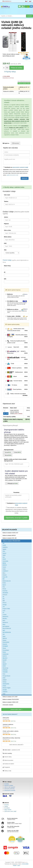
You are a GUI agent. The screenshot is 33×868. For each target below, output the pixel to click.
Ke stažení (7, 808)
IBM (4, 601)
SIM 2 (4, 662)
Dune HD (5, 577)
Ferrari (4, 589)
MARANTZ (5, 617)
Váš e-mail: (7, 195)
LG (3, 613)
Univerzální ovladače (8, 705)
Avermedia (5, 561)
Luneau (5, 615)
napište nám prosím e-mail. (12, 175)
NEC (4, 630)
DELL (4, 573)
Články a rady (7, 771)
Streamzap (5, 668)
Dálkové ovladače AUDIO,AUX (10, 533)
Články (6, 806)
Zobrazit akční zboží (16, 709)
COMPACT (5, 571)
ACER (4, 545)
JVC (4, 607)
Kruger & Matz (6, 609)
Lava (4, 611)
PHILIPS (5, 644)
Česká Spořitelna (16, 389)
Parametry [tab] (16, 143)
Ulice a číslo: (8, 230)
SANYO (5, 656)
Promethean (6, 650)
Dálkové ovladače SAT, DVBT (10, 697)
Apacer (4, 553)
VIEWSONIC (6, 684)
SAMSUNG (6, 654)
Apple (4, 555)
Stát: (5, 250)
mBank (16, 377)
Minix (4, 624)
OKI (4, 634)
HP (3, 597)
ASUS (4, 559)
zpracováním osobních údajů (20, 167)
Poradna (6, 805)
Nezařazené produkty (10, 790)
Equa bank (16, 347)
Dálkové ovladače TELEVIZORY (11, 699)
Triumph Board (6, 676)
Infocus (4, 603)
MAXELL (5, 618)
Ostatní (4, 640)
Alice (4, 551)
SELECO (5, 658)
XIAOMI (5, 690)
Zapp (4, 694)
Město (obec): (8, 237)
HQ (4, 599)
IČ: (5, 272)
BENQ (4, 563)
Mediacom (5, 622)
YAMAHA (5, 692)
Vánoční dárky (7, 757)
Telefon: (6, 201)
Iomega (5, 605)
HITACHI (5, 595)
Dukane (5, 575)
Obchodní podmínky (9, 789)
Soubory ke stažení (8, 764)
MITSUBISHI (6, 626)
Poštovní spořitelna (16, 368)
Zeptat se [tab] (6, 143)
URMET (5, 680)
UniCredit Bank (16, 358)
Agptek (4, 549)
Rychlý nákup (10, 72)
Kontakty (7, 784)
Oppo (4, 636)
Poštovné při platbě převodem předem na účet (16, 342)
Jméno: (6, 217)
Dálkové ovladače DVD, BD (10, 538)
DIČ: (5, 279)
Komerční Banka (16, 381)
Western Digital (7, 688)
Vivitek (4, 686)
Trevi (4, 674)
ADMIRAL (5, 547)
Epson (4, 585)
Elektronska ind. (7, 581)
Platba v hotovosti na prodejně (16, 395)
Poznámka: (16, 492)
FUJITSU (5, 591)
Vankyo (4, 682)
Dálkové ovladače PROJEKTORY (11, 541)
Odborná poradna (8, 760)
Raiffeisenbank (16, 372)
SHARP (5, 660)
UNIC (4, 678)
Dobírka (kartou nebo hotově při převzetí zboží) (16, 330)
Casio (4, 569)
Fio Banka (16, 385)
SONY (4, 666)
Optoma (5, 638)
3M (3, 543)
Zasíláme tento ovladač (23, 53)
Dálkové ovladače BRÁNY (9, 535)
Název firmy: (7, 266)
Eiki (4, 579)
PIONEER (5, 646)
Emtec (4, 583)
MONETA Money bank (16, 352)
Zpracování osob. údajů (10, 811)
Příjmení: (7, 224)
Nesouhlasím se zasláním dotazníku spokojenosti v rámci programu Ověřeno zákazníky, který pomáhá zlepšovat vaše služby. (17, 510)
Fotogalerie (6, 767)
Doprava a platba (9, 785)
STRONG (5, 670)
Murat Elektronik (7, 628)
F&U (4, 587)
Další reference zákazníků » (16, 745)
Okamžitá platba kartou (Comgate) (16, 336)
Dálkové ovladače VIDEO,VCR (10, 702)
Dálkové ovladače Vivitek (24, 83)
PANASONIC (6, 642)
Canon (4, 567)
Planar (4, 648)
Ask (4, 557)
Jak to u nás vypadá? (10, 787)
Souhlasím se (16, 167)
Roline (4, 652)
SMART (5, 664)
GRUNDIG (5, 593)
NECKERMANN (7, 632)
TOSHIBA (5, 672)
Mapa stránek (8, 810)
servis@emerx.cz (7, 1)
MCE (4, 620)
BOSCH (5, 565)
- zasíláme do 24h (11, 750)
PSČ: (5, 243)
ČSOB (16, 364)
